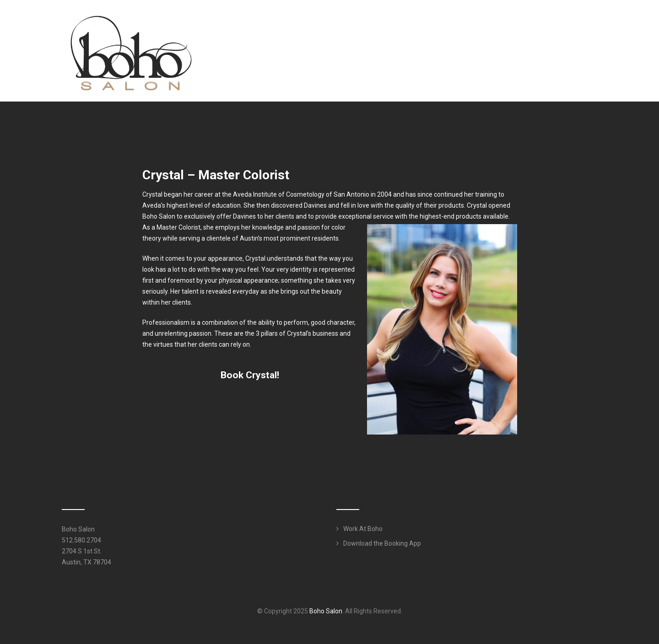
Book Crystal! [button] (250, 375)
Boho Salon (326, 611)
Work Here (570, 25)
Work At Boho (363, 529)
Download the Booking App (382, 543)
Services (468, 25)
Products (521, 25)
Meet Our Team (409, 25)
